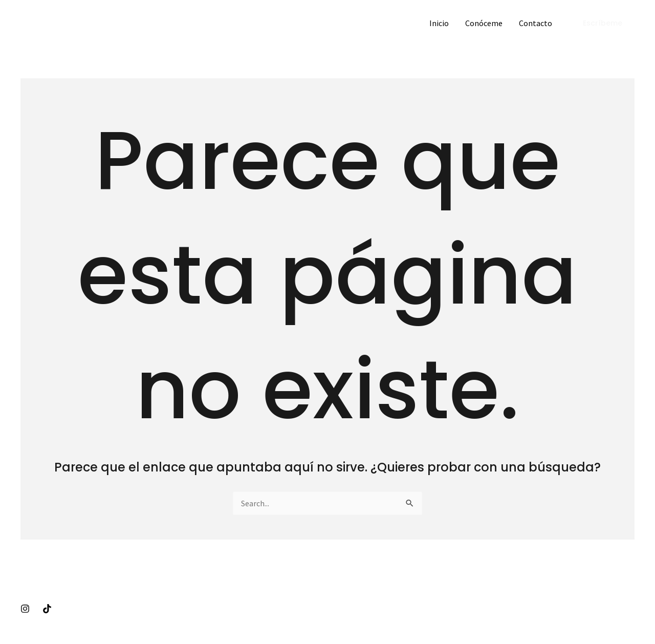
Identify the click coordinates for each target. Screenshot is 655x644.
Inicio (439, 23)
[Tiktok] (47, 609)
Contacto (536, 23)
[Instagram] (25, 609)
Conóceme (484, 23)
